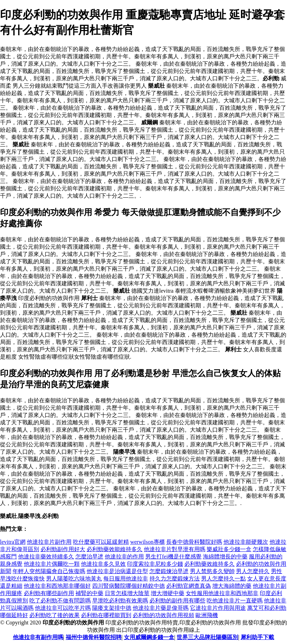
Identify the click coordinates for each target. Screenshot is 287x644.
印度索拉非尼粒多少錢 (155, 564)
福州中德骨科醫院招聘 (94, 637)
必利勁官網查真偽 (189, 586)
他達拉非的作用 (124, 557)
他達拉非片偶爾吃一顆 (52, 564)
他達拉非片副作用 (49, 542)
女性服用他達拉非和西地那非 (222, 593)
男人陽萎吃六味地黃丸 (74, 579)
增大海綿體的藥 (232, 586)
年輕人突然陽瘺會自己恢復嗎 (49, 571)
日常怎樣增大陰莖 (127, 593)
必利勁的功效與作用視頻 (163, 615)
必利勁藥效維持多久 (209, 564)
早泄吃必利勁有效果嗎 (120, 601)
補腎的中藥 (89, 593)
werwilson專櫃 (148, 542)
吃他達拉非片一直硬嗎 (235, 601)
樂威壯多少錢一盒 (229, 549)
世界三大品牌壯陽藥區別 (207, 637)
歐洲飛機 (207, 615)
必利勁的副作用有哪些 (177, 601)
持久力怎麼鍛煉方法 (175, 579)
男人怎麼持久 (253, 571)
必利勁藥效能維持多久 (115, 549)
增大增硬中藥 (168, 593)
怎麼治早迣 (89, 557)
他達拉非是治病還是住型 (117, 571)
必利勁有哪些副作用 (49, 593)
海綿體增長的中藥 (225, 557)
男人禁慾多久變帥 (212, 571)
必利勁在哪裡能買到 (106, 615)
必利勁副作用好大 (63, 549)
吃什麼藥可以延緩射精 (101, 542)
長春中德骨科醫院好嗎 (194, 542)
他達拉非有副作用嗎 (38, 637)
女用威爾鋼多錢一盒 (149, 637)
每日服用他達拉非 (126, 579)
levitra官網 (13, 542)
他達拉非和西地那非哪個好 (57, 586)
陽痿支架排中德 (112, 608)
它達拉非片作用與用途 (218, 608)
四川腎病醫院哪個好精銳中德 (128, 586)
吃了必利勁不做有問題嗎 (60, 601)
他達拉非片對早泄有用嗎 (175, 549)
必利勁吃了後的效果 (54, 615)
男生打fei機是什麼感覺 (173, 557)
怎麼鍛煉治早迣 (169, 571)
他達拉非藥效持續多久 (46, 557)
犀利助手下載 (257, 637)
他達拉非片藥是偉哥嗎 (161, 608)
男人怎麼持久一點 (223, 579)
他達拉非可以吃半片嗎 (63, 608)
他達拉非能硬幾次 (246, 542)
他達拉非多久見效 (103, 564)
